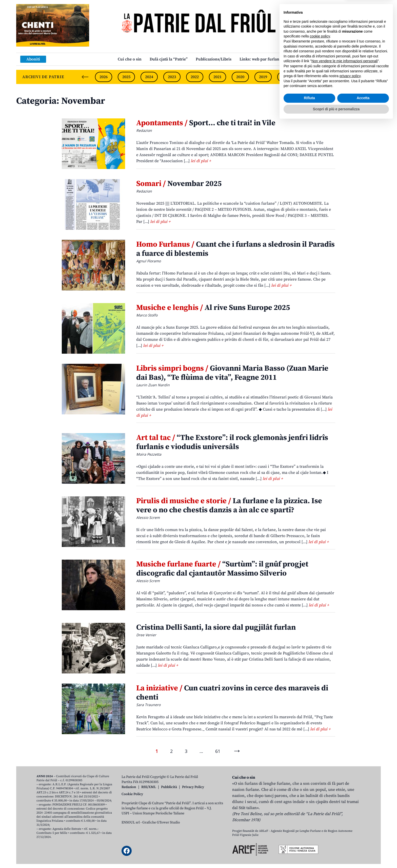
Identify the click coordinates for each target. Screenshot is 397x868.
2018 (286, 77)
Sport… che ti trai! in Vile (206, 123)
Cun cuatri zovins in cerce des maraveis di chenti (232, 693)
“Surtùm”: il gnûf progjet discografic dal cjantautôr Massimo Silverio (222, 569)
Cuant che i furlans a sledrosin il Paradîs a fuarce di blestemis (235, 249)
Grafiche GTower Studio (161, 822)
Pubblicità (169, 787)
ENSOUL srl (131, 822)
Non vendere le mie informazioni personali (344, 806)
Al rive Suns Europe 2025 (213, 308)
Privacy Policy (193, 787)
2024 (149, 77)
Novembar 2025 (179, 184)
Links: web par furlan (259, 59)
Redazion (129, 787)
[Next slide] (373, 77)
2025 (126, 77)
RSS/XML (149, 787)
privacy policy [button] (350, 821)
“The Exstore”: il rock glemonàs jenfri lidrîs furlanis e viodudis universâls (232, 442)
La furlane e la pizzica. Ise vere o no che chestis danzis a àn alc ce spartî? (229, 505)
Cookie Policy (132, 794)
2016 (331, 77)
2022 (195, 77)
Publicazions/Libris (214, 59)
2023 (172, 77)
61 (218, 751)
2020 (240, 77)
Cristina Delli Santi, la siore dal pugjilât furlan (216, 627)
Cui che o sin (130, 59)
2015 (354, 77)
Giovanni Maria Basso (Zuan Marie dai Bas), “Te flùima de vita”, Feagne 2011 (232, 373)
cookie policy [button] (320, 781)
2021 (217, 77)
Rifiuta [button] (309, 843)
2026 (104, 77)
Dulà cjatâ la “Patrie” (169, 59)
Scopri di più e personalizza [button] (336, 854)
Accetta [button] (363, 843)
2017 (309, 77)
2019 (263, 77)
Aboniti (33, 59)
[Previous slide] (85, 77)
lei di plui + (201, 161)
